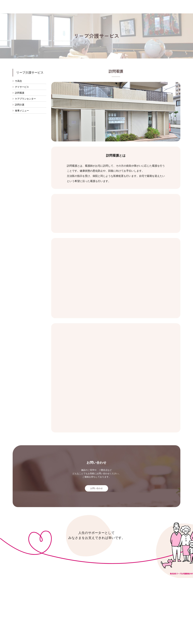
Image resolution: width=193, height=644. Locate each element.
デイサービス (22, 87)
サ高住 (18, 81)
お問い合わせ (96, 489)
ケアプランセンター (25, 99)
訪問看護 (20, 93)
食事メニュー (22, 111)
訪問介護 (20, 105)
